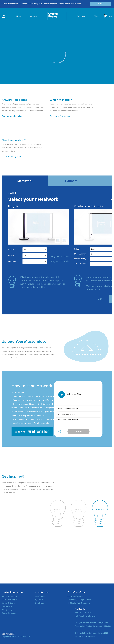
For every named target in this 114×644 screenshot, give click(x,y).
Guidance (81, 16)
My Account (39, 600)
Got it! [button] (101, 4)
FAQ (96, 16)
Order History (40, 603)
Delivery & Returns (8, 603)
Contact (34, 16)
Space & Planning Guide (11, 600)
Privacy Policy (7, 610)
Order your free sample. (60, 116)
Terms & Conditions (9, 613)
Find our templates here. (13, 116)
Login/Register (40, 596)
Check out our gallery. (11, 157)
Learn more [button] (76, 4)
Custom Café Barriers (75, 596)
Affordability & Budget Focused (79, 600)
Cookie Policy (7, 606)
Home (19, 16)
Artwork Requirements (10, 596)
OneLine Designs (90, 636)
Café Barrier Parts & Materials (79, 603)
